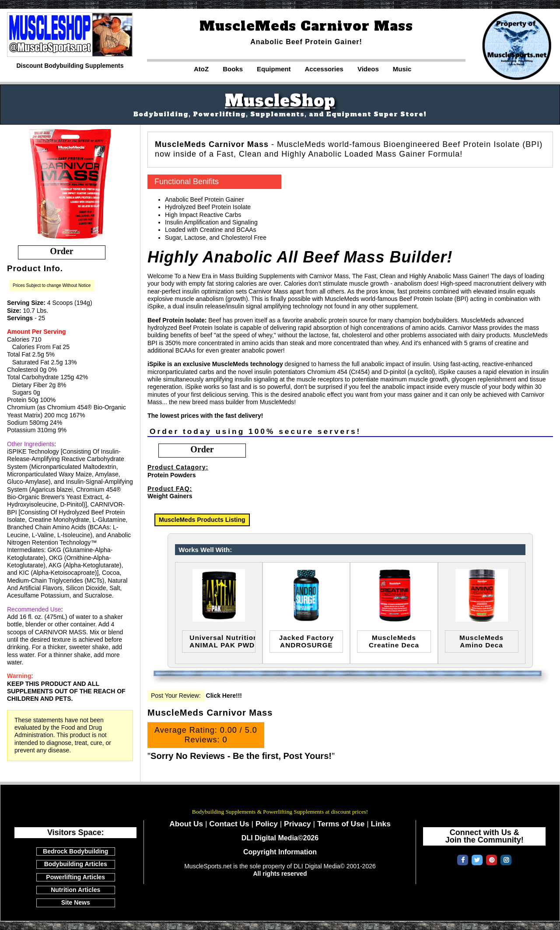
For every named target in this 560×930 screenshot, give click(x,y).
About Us (186, 824)
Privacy (297, 824)
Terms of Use (341, 824)
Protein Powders (171, 475)
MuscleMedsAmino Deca (481, 641)
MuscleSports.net (280, 800)
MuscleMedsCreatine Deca (394, 641)
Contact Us (229, 824)
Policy (267, 824)
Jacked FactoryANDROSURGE (307, 641)
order (61, 251)
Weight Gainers (170, 496)
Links (381, 824)
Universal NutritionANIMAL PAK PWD (222, 641)
